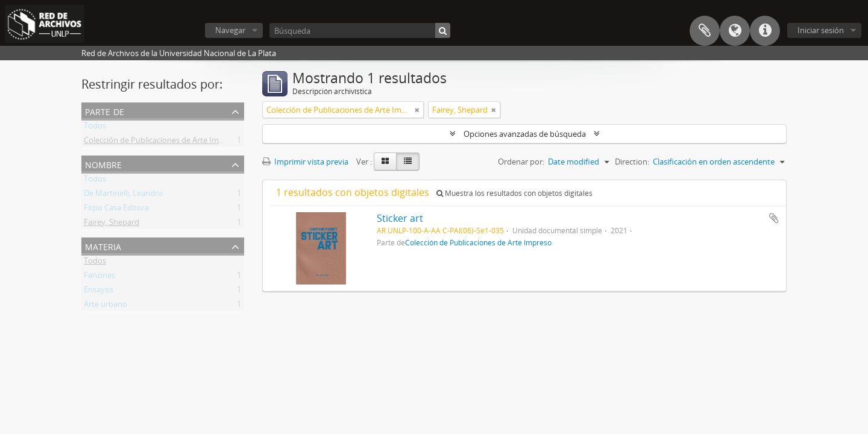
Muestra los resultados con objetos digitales (514, 193)
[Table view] (408, 162)
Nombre (103, 164)
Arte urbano (105, 306)
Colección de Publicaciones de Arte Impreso (162, 142)
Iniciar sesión (821, 30)
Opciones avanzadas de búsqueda (525, 134)
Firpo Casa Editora (116, 210)
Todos (95, 128)
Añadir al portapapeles (774, 218)
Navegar (230, 30)
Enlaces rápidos (765, 31)
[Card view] (385, 162)
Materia (103, 246)
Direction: (632, 162)
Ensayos (99, 292)
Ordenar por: (521, 162)
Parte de (105, 111)
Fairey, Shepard (112, 224)
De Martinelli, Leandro (123, 195)
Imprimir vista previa (305, 162)
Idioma (735, 31)
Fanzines (99, 277)
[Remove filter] (417, 110)
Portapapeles (705, 31)
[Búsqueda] (360, 30)
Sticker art (400, 218)
